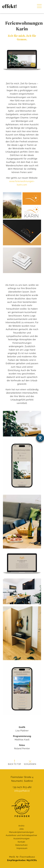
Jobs (21, 829)
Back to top (14, 763)
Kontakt (21, 842)
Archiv (21, 826)
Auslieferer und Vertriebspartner (21, 835)
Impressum (22, 848)
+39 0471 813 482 (22, 787)
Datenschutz (21, 845)
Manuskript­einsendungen (21, 832)
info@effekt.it (22, 791)
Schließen (30, 763)
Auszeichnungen (21, 838)
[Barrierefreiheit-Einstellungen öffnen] (40, 438)
